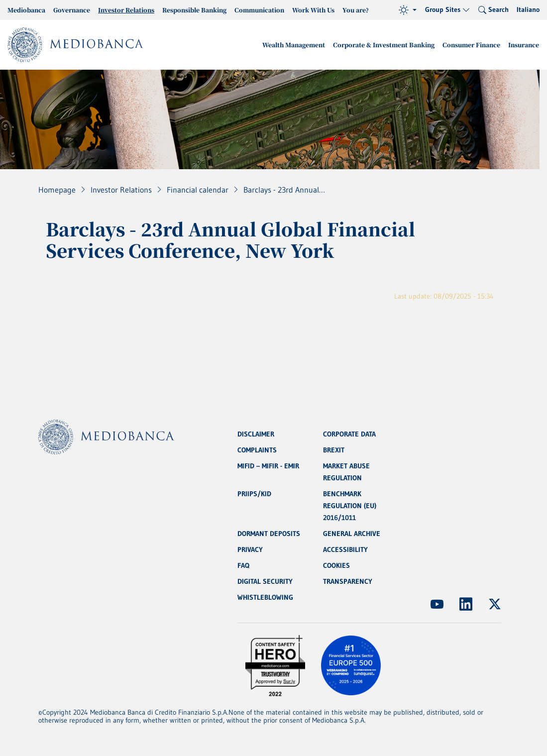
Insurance (524, 45)
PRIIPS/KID (254, 494)
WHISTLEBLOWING (265, 597)
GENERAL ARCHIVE (352, 534)
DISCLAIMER (256, 434)
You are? (356, 10)
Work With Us (313, 10)
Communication (259, 10)
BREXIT (334, 450)
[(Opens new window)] (437, 604)
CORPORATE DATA (349, 434)
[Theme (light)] (408, 10)
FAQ (243, 565)
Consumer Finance (471, 45)
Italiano (528, 9)
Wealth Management (294, 45)
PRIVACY (250, 549)
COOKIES (336, 565)
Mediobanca (26, 10)
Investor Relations (126, 10)
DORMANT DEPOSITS (269, 534)
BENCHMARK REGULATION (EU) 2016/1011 (350, 506)
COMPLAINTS (257, 450)
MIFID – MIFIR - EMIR (268, 466)
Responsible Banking (194, 10)
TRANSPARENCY (348, 581)
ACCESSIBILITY (345, 549)
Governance (72, 10)
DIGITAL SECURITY (265, 581)
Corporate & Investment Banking (384, 45)
